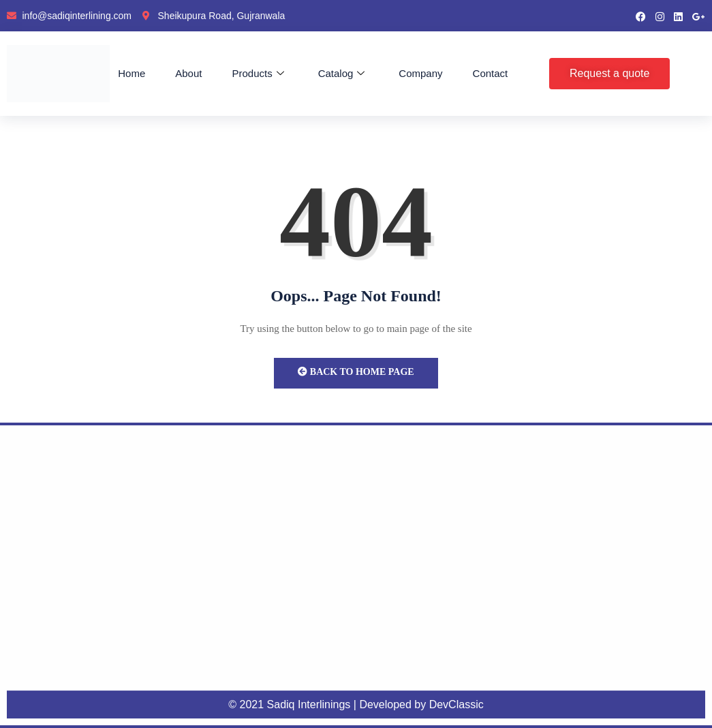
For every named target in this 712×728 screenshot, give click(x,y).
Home (131, 73)
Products (258, 74)
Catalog (342, 74)
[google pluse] (699, 16)
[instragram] (660, 16)
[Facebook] (641, 16)
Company (420, 73)
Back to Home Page (356, 372)
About (188, 73)
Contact (491, 73)
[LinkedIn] (678, 16)
